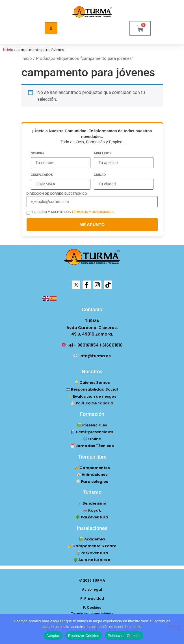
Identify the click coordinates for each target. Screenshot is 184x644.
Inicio (8, 50)
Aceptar (53, 636)
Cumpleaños (42, 175)
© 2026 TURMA (92, 580)
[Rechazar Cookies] (175, 629)
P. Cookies (92, 607)
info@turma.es (92, 356)
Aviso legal (92, 589)
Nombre (38, 153)
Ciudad (100, 175)
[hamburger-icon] (51, 28)
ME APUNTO (92, 224)
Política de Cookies (124, 636)
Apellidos (103, 153)
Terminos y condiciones (92, 614)
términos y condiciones (93, 212)
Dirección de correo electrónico (57, 194)
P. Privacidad (92, 598)
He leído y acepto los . (74, 212)
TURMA (92, 321)
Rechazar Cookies (84, 636)
